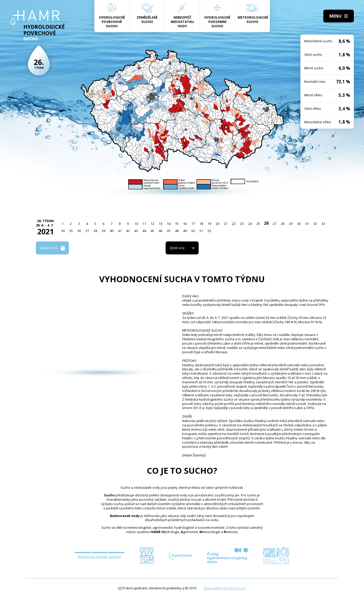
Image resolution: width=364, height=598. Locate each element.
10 (136, 224)
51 (201, 231)
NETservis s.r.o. (235, 588)
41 (120, 231)
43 (136, 231)
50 (193, 231)
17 (193, 224)
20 (217, 224)
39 (104, 231)
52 (209, 231)
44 (144, 231)
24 (250, 224)
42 (128, 231)
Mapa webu (213, 588)
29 (291, 224)
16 (185, 224)
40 (112, 231)
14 (169, 224)
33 (323, 224)
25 (258, 224)
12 (152, 224)
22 (234, 224)
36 (79, 231)
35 (71, 231)
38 (95, 231)
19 (209, 224)
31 (307, 224)
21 (226, 224)
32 (315, 224)
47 (169, 231)
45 (152, 231)
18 (201, 224)
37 (87, 231)
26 (266, 223)
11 (144, 224)
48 (177, 231)
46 (161, 231)
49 (185, 231)
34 (63, 231)
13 (161, 224)
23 (242, 224)
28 (283, 224)
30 (299, 224)
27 (274, 224)
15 (177, 224)
